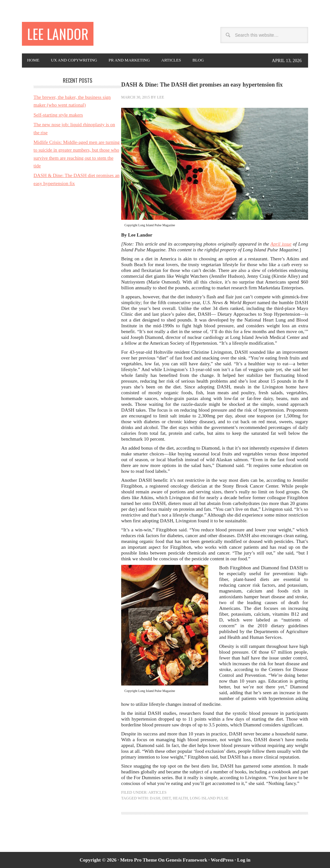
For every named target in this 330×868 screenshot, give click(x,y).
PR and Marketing (142, 61)
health (180, 798)
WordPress (222, 860)
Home (35, 61)
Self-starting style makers (58, 115)
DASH (155, 798)
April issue (281, 244)
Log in (244, 860)
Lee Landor (61, 35)
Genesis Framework (186, 860)
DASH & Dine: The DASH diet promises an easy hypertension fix (202, 85)
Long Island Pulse (209, 798)
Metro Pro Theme (139, 860)
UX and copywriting (81, 61)
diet (166, 798)
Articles (189, 61)
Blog (219, 61)
